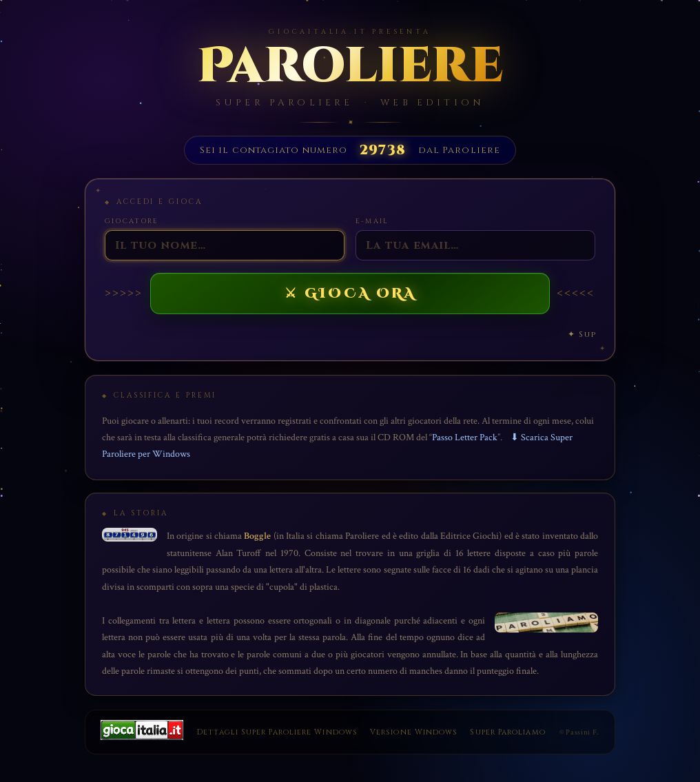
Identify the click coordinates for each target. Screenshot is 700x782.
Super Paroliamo (507, 732)
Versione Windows (414, 732)
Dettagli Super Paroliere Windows (277, 732)
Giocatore (132, 221)
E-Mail (372, 221)
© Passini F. (579, 732)
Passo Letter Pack (465, 437)
